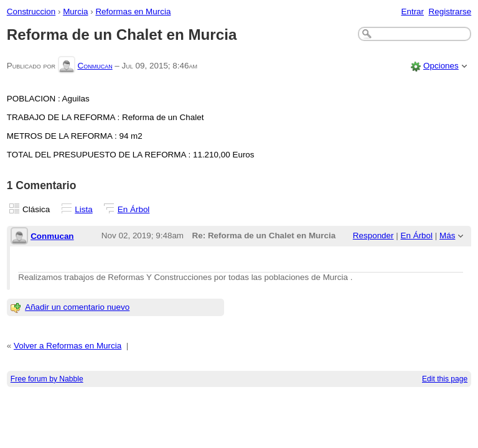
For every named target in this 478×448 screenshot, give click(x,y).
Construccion (31, 12)
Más (447, 236)
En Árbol (134, 209)
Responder (373, 236)
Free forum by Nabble (47, 379)
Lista (83, 209)
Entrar (412, 12)
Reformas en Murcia (133, 12)
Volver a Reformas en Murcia (68, 346)
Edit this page (445, 379)
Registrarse (450, 12)
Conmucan (95, 66)
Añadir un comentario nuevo (77, 307)
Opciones (441, 66)
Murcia (75, 12)
